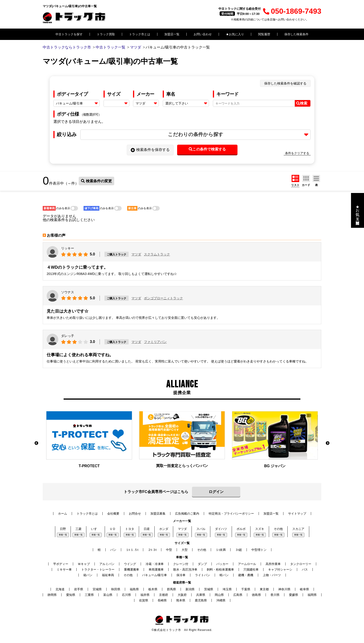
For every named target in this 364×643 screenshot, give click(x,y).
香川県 (275, 595)
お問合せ (135, 514)
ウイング (130, 564)
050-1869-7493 (292, 11)
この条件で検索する (207, 149)
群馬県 (171, 589)
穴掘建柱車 (251, 570)
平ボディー (61, 564)
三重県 (89, 595)
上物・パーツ (272, 575)
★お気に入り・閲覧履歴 (358, 210)
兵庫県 (201, 595)
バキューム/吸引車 (155, 575)
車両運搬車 (156, 570)
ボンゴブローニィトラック (163, 298)
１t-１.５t (132, 550)
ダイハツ (221, 529)
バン (113, 550)
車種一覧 (63, 535)
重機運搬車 (132, 570)
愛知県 (71, 595)
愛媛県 (294, 595)
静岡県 (52, 595)
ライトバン (203, 575)
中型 (169, 550)
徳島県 (256, 595)
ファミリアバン (155, 342)
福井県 (145, 595)
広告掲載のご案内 (187, 514)
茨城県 (209, 589)
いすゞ (96, 529)
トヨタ (130, 529)
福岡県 (312, 595)
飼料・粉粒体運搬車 (220, 570)
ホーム (63, 514)
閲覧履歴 (264, 34)
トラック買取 (106, 34)
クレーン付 (181, 564)
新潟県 (190, 589)
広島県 (238, 595)
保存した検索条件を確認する (285, 83)
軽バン (224, 575)
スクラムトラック (157, 254)
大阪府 (182, 595)
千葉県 (246, 589)
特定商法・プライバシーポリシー (231, 514)
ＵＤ (113, 529)
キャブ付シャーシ (280, 570)
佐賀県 (144, 600)
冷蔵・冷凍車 (155, 564)
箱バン (88, 575)
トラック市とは (140, 34)
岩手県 (79, 589)
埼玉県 (227, 589)
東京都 (264, 589)
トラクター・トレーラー (98, 570)
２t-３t (152, 550)
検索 (302, 103)
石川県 (126, 595)
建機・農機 (246, 575)
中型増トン (259, 550)
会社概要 (113, 514)
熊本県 (181, 600)
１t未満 (221, 550)
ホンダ (164, 529)
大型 (185, 550)
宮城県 (97, 589)
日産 (147, 529)
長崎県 (162, 600)
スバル (201, 529)
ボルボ (241, 529)
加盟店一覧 (172, 34)
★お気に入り (235, 34)
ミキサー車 (64, 570)
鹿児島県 (201, 600)
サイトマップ (297, 514)
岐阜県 (304, 589)
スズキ (260, 529)
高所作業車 (273, 564)
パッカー (222, 564)
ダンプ (202, 564)
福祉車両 (108, 575)
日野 (63, 529)
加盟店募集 (158, 514)
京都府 (164, 595)
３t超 (239, 550)
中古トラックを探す (69, 34)
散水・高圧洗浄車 (185, 570)
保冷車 (181, 575)
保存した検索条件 (296, 34)
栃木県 (153, 589)
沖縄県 (221, 600)
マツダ (136, 254)
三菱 (78, 529)
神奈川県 (284, 589)
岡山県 (219, 595)
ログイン (216, 492)
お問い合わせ (203, 34)
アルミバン (107, 564)
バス (305, 570)
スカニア (298, 529)
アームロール (247, 564)
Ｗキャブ (84, 564)
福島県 (134, 589)
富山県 (108, 595)
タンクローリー (301, 564)
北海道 (60, 589)
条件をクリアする (297, 153)
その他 (278, 529)
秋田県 (116, 589)
